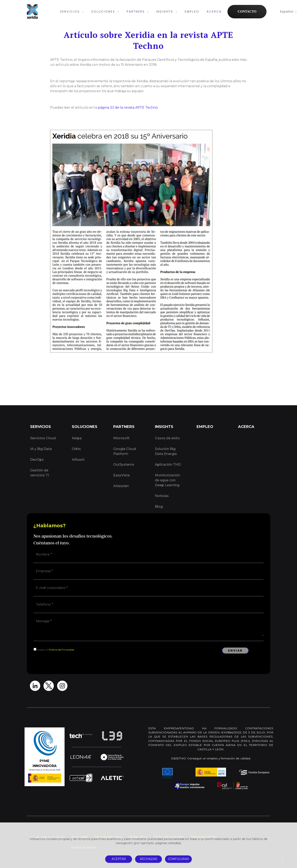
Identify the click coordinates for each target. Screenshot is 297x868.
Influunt (78, 460)
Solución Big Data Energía (166, 451)
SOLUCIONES (105, 12)
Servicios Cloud (43, 438)
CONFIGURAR (178, 859)
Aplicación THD (168, 465)
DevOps (37, 460)
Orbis (76, 449)
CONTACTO (247, 11)
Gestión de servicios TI (39, 473)
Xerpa (77, 438)
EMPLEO (192, 12)
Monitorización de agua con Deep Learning (167, 480)
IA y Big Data (41, 449)
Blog (159, 507)
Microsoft (121, 438)
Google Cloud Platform (125, 451)
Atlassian (121, 486)
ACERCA (214, 12)
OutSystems (124, 465)
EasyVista (121, 475)
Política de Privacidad (61, 650)
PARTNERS (138, 12)
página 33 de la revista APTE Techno (128, 107)
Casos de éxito (167, 438)
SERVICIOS (72, 12)
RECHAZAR (148, 859)
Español (288, 12)
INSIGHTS (167, 12)
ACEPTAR (119, 859)
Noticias (162, 496)
